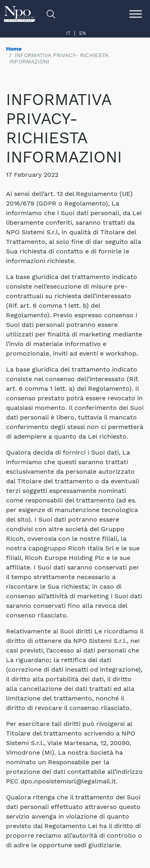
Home (14, 49)
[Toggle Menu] (136, 14)
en (83, 33)
